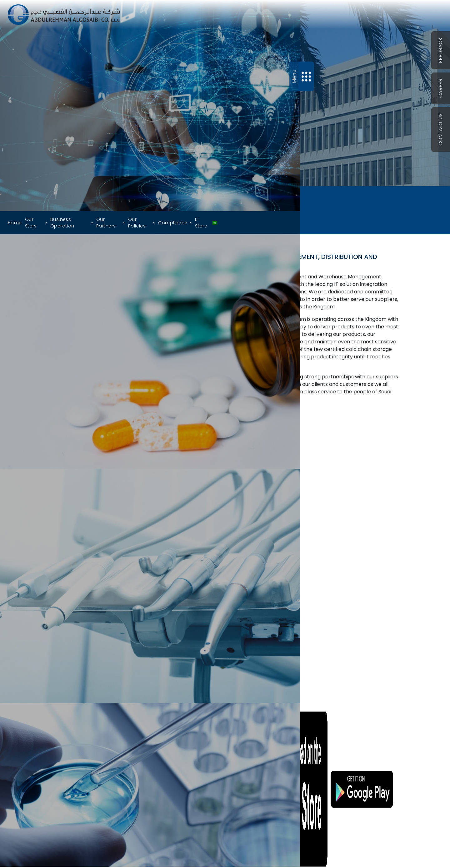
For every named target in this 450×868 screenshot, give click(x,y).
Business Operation (62, 223)
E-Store (201, 223)
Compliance (173, 223)
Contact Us (440, 130)
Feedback (440, 50)
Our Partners (106, 223)
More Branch (305, 591)
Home (15, 223)
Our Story (31, 223)
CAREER (440, 88)
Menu (294, 76)
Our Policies (137, 223)
